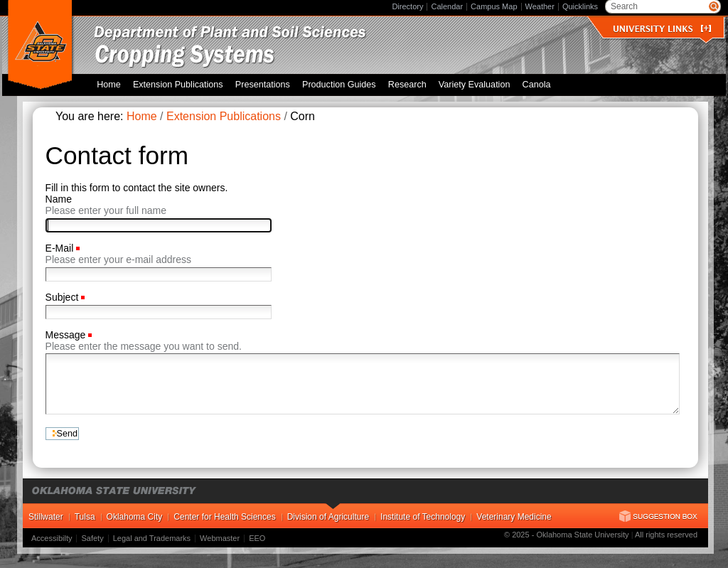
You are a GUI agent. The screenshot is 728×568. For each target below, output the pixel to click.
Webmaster (220, 538)
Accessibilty (52, 538)
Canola (537, 85)
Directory (407, 6)
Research (407, 85)
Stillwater (46, 517)
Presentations (263, 85)
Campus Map (494, 6)
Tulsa (85, 517)
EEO (257, 538)
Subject (64, 297)
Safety (92, 538)
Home (109, 85)
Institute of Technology (423, 517)
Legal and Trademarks (152, 538)
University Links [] (662, 29)
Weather (540, 6)
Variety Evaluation (475, 85)
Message (67, 335)
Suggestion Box (658, 516)
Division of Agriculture (328, 517)
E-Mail (61, 248)
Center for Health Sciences (224, 517)
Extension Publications (178, 85)
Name (59, 199)
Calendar (447, 6)
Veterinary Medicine (514, 517)
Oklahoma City (135, 517)
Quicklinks (580, 6)
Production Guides (339, 85)
